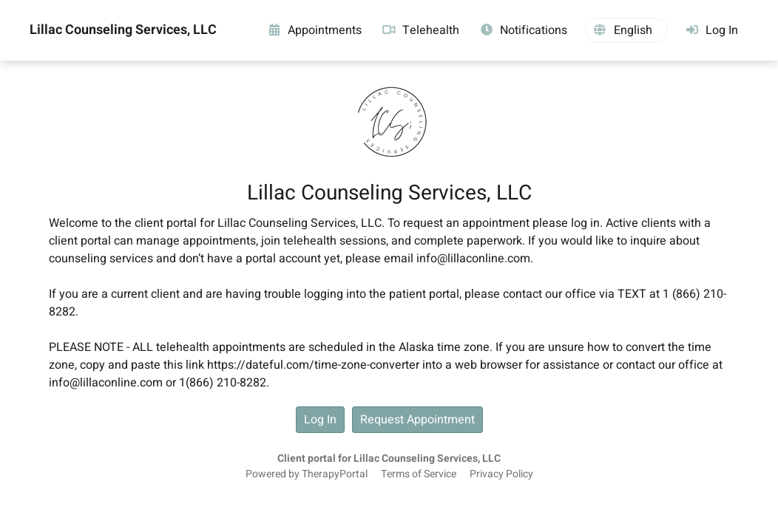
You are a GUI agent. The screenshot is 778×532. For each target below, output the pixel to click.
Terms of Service (419, 474)
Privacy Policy (501, 474)
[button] (626, 30)
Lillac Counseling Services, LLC (123, 30)
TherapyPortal (335, 474)
